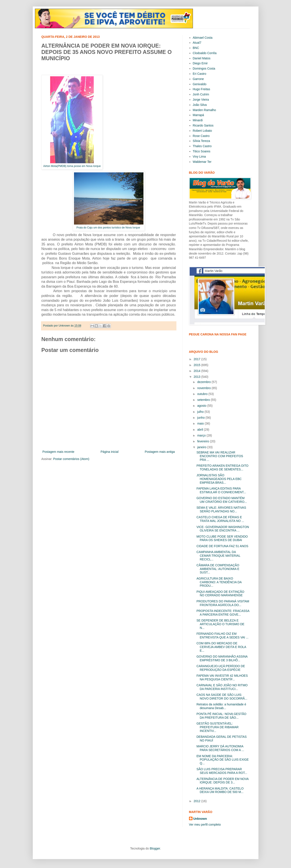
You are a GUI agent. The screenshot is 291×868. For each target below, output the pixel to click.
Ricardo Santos (203, 125)
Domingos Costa (204, 68)
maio (201, 423)
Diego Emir (200, 63)
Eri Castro (199, 74)
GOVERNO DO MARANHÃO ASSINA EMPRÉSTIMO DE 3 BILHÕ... (222, 658)
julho (201, 412)
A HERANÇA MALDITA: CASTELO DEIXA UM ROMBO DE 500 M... (220, 790)
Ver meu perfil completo (205, 825)
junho (201, 418)
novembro (204, 388)
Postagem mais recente (58, 452)
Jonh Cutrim (201, 94)
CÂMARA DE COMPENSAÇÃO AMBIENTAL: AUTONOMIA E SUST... (218, 569)
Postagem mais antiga (160, 452)
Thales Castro (202, 146)
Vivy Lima (199, 157)
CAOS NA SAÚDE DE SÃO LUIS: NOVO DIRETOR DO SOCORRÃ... (222, 697)
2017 (197, 359)
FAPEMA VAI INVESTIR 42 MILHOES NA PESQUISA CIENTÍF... (222, 677)
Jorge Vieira (201, 100)
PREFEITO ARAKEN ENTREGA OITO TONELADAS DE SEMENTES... (222, 467)
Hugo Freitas (201, 89)
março (202, 435)
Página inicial (110, 452)
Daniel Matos (202, 58)
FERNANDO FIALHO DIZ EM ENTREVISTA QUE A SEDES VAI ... (222, 636)
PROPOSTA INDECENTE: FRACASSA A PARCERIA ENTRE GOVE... (223, 613)
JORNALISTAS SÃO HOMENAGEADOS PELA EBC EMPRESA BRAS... (219, 479)
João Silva (200, 105)
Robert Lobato (202, 131)
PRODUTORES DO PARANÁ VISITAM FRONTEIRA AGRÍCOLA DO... (223, 603)
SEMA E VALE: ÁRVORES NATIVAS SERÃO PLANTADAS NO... (221, 509)
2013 (197, 377)
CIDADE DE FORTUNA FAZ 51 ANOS (222, 546)
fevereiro (204, 441)
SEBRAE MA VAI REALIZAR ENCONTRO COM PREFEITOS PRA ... (220, 456)
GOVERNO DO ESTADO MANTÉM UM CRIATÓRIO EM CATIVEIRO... (222, 500)
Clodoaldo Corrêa (205, 53)
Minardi (198, 120)
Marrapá (198, 115)
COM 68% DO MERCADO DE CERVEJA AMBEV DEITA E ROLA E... (221, 647)
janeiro (202, 447)
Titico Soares (201, 151)
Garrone (198, 79)
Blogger (155, 848)
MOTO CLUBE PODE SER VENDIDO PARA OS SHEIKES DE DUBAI (222, 538)
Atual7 (197, 43)
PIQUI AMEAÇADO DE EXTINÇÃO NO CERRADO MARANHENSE (220, 594)
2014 (197, 371)
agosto (202, 406)
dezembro (204, 382)
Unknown (200, 819)
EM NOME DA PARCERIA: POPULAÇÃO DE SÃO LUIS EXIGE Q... (223, 760)
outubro (203, 394)
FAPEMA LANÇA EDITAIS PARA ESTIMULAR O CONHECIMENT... (221, 490)
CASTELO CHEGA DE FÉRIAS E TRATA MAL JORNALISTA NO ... (220, 519)
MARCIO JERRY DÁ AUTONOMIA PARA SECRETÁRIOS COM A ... (220, 748)
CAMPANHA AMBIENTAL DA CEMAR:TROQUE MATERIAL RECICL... (218, 556)
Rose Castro (201, 136)
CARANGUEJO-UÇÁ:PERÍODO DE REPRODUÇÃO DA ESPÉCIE (221, 668)
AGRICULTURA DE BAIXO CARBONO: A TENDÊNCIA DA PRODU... (219, 582)
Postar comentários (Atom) (71, 459)
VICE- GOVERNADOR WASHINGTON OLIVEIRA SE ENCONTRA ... (223, 529)
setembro (204, 400)
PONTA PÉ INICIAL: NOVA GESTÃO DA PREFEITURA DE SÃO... (221, 716)
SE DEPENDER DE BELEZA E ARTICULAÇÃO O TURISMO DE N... (220, 624)
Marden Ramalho (204, 110)
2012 (197, 801)
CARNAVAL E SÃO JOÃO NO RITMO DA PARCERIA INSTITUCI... (222, 687)
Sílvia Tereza (201, 141)
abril (201, 430)
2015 (197, 365)
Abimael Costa (203, 38)
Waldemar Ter (202, 162)
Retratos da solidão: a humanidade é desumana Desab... (221, 706)
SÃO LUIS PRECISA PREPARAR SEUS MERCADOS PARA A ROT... (222, 771)
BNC (196, 48)
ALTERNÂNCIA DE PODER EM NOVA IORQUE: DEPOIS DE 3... (222, 781)
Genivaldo (200, 84)
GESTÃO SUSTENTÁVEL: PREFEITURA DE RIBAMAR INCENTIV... (217, 727)
